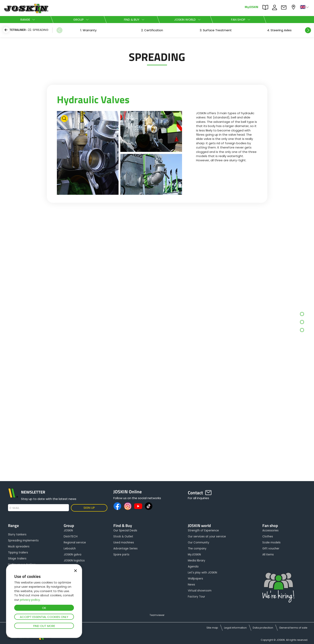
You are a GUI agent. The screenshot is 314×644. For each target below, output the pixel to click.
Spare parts (121, 555)
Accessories (270, 530)
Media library (197, 561)
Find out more (44, 626)
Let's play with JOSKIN (202, 573)
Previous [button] (59, 30)
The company (197, 549)
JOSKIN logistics (74, 561)
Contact (285, 7)
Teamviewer (157, 615)
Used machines (124, 543)
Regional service (75, 543)
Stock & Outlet (123, 536)
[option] (88, 30)
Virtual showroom (200, 591)
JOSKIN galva (72, 555)
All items (268, 555)
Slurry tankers (17, 534)
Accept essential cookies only (44, 617)
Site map (212, 628)
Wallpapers (195, 579)
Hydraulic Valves (93, 99)
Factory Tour (196, 597)
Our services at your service (207, 536)
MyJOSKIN (251, 7)
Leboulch (70, 549)
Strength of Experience (203, 530)
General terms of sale (293, 628)
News (191, 585)
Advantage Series (125, 549)
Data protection (263, 628)
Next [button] (308, 30)
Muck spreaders (19, 547)
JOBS (276, 7)
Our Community (199, 543)
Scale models (271, 543)
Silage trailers (17, 559)
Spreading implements (23, 541)
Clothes (268, 536)
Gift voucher (271, 549)
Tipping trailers (18, 553)
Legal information (235, 628)
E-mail (15, 508)
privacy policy (30, 600)
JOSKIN (68, 530)
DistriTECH (71, 536)
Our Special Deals (125, 530)
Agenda (193, 567)
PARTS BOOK (266, 7)
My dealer (294, 7)
